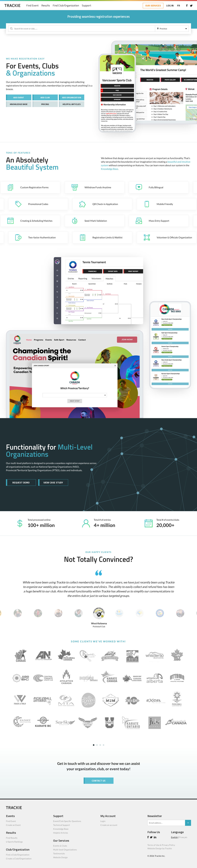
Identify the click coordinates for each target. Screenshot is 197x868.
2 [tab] (97, 746)
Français (183, 839)
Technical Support (62, 826)
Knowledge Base (109, 169)
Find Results (12, 839)
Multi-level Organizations (65, 851)
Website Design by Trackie (160, 850)
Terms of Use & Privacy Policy (161, 846)
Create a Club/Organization (19, 860)
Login (103, 822)
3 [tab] (100, 746)
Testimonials (59, 855)
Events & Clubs (60, 847)
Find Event (34, 6)
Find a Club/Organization (18, 856)
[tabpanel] (98, 693)
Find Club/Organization (67, 6)
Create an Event (13, 826)
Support (88, 6)
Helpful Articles (61, 834)
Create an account (109, 826)
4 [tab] (104, 746)
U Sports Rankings (14, 843)
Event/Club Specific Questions (67, 822)
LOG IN (168, 6)
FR (177, 6)
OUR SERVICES (152, 6)
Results (47, 6)
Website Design (60, 859)
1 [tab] (94, 746)
